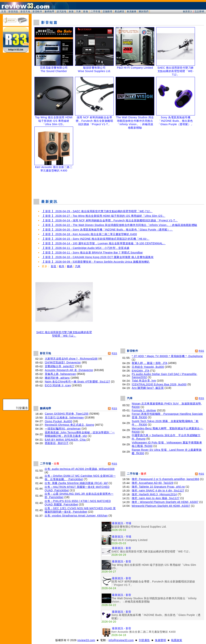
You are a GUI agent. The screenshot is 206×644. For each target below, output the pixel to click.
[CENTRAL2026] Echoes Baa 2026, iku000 (159, 384)
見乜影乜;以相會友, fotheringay (64, 417)
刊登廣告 (144, 640)
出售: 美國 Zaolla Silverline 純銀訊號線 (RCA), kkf (76, 483)
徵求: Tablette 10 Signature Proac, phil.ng (158, 487)
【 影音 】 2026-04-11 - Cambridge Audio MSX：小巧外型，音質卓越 (86, 248)
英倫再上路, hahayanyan (60, 374)
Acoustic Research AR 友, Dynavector (69, 370)
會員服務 (132, 11)
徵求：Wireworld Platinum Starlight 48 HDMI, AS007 (165, 502)
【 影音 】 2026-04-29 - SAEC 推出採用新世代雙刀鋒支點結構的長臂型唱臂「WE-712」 (97, 211)
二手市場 (95, 11)
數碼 (70, 266)
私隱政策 (177, 640)
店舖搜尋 (107, 11)
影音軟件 (37, 11)
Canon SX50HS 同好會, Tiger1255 (67, 414)
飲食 (86, 11)
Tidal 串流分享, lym (144, 381)
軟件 (62, 266)
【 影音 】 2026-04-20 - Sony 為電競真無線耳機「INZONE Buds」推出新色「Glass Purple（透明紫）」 (107, 230)
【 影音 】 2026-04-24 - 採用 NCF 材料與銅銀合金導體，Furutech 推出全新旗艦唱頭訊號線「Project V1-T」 (110, 220)
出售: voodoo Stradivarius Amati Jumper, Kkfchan (76, 516)
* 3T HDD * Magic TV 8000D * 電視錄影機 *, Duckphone (167, 356)
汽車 (78, 11)
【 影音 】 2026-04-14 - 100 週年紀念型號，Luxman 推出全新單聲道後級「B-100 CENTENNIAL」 (104, 243)
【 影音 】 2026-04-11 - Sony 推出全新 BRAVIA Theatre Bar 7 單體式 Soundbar (92, 253)
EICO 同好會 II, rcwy (58, 385)
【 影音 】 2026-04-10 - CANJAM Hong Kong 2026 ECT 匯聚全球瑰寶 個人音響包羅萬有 (98, 257)
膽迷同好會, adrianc (57, 378)
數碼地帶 (49, 11)
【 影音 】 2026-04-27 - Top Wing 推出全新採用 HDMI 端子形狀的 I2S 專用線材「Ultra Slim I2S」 (103, 216)
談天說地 (61, 11)
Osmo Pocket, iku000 (58, 421)
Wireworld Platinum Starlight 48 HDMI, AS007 (161, 506)
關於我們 (144, 11)
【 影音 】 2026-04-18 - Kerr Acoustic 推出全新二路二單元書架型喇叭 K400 (89, 234)
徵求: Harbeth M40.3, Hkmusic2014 (154, 494)
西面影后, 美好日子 (57, 443)
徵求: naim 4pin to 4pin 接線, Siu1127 (156, 498)
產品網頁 (119, 11)
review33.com (86, 640)
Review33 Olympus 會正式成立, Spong (69, 425)
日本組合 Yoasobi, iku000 (148, 367)
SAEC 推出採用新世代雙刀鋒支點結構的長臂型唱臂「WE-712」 (64, 333)
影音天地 (25, 11)
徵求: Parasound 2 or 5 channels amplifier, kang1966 (166, 479)
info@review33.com (121, 640)
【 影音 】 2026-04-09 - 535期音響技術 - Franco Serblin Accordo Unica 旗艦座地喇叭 (96, 262)
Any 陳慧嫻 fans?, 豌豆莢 (148, 388)
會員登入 (188, 11)
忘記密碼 (199, 11)
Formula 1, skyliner (144, 410)
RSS (114, 353)
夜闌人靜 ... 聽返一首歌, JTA (150, 363)
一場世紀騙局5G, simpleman (63, 429)
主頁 (4, 11)
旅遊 (71, 11)
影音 (54, 266)
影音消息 (13, 11)
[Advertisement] (119, 186)
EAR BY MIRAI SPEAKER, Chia (66, 440)
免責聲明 (160, 640)
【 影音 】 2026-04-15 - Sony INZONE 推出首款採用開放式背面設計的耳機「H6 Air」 (96, 239)
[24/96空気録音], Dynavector (63, 362)
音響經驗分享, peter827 (60, 366)
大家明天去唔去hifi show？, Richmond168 (71, 359)
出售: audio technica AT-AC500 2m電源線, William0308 (80, 469)
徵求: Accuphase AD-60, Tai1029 (153, 483)
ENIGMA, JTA (141, 371)
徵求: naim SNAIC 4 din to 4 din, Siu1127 (158, 491)
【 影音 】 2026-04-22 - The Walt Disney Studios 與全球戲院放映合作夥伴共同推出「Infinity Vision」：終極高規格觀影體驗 (119, 225)
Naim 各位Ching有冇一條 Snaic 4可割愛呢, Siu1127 (77, 382)
